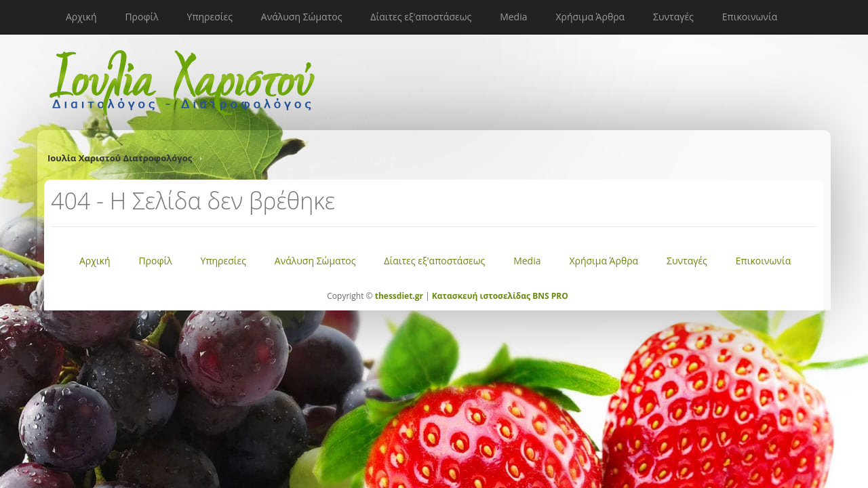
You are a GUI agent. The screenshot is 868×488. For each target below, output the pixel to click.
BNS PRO (549, 296)
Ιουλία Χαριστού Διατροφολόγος (120, 158)
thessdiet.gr (399, 296)
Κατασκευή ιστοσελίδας (481, 296)
